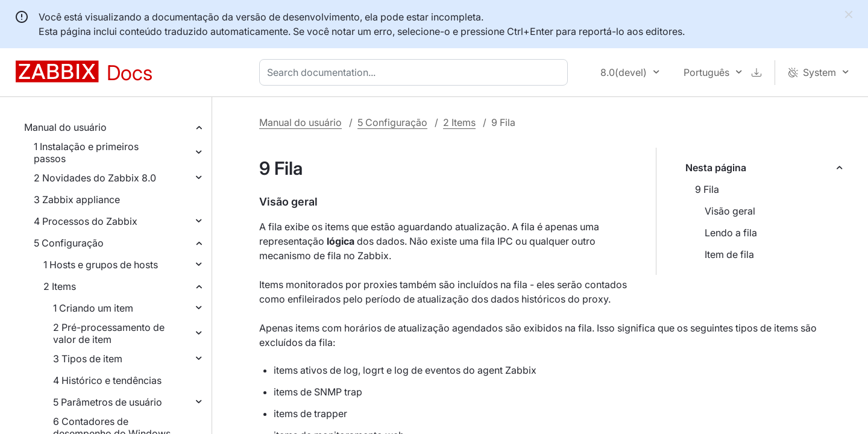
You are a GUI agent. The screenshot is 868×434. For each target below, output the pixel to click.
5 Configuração (69, 243)
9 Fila (707, 189)
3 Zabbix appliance (77, 200)
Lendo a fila (731, 233)
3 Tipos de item (88, 359)
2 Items (60, 286)
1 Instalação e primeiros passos (86, 153)
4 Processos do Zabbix (86, 221)
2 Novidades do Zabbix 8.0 (95, 178)
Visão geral (730, 211)
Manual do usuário (65, 127)
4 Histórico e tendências (107, 380)
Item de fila (729, 254)
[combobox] (416, 72)
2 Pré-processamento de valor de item (109, 333)
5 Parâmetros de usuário (108, 402)
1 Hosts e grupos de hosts (101, 265)
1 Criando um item (93, 308)
